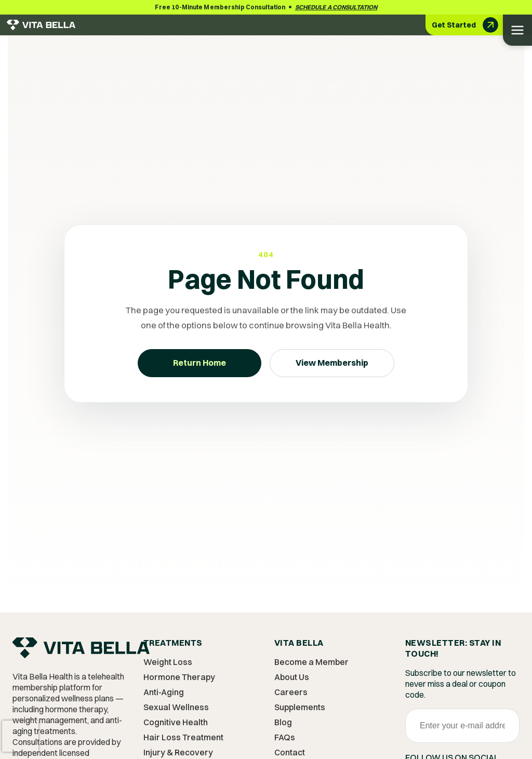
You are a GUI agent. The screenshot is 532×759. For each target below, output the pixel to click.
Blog (283, 722)
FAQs (285, 737)
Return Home (199, 363)
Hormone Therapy (179, 677)
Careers (291, 692)
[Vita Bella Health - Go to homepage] (41, 25)
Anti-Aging (164, 692)
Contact (290, 752)
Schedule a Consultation (336, 7)
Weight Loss (168, 662)
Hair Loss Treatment (183, 737)
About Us (292, 677)
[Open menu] (517, 30)
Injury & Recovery (178, 752)
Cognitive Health (176, 722)
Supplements (300, 707)
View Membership (332, 363)
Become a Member (311, 662)
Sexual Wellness (176, 707)
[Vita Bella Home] (81, 651)
